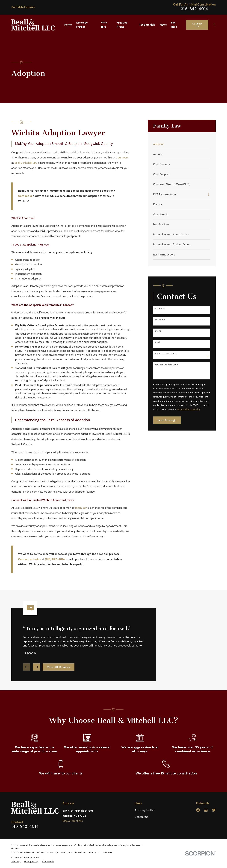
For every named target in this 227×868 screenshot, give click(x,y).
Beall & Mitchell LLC (26, 163)
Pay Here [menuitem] (174, 25)
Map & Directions (73, 821)
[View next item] (36, 672)
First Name (160, 308)
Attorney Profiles (145, 810)
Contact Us (197, 25)
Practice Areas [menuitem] (122, 25)
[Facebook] (198, 810)
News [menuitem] (163, 25)
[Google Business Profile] (206, 810)
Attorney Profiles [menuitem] (82, 25)
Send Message (167, 420)
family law (81, 508)
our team (123, 158)
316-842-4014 (194, 9)
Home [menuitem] (68, 25)
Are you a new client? (166, 354)
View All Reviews (58, 672)
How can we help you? (166, 365)
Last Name (160, 320)
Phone (158, 331)
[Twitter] (214, 810)
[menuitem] (182, 144)
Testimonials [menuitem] (147, 25)
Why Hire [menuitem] (104, 25)
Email (157, 342)
